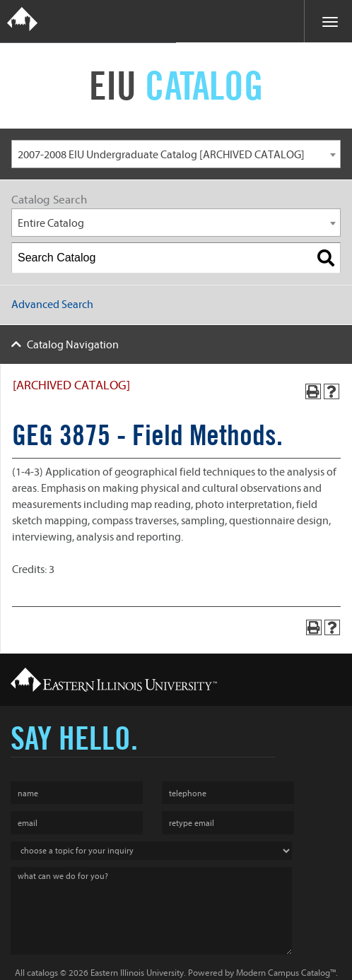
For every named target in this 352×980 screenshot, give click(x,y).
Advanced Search (52, 305)
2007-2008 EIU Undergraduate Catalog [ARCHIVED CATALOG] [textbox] (161, 155)
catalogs (42, 973)
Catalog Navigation (73, 345)
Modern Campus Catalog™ (286, 973)
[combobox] (176, 154)
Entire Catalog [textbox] (51, 223)
